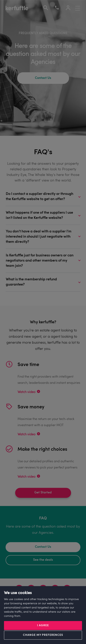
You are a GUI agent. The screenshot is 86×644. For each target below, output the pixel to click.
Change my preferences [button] (43, 635)
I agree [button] (43, 626)
